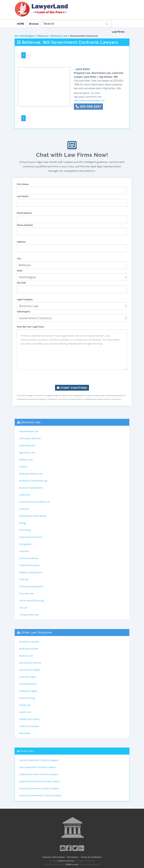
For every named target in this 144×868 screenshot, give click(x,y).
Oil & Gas (24, 579)
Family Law (25, 705)
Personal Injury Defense (31, 586)
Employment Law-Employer (33, 516)
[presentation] (72, 377)
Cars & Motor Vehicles (30, 663)
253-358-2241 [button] (88, 106)
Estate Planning (27, 698)
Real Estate (25, 733)
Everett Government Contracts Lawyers (39, 760)
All (16, 36)
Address (21, 242)
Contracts (24, 509)
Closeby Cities (27, 751)
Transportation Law (29, 615)
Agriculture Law (27, 452)
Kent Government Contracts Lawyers (38, 767)
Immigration (25, 544)
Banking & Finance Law (31, 474)
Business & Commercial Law (33, 481)
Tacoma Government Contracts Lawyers (39, 788)
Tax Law (23, 608)
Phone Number (25, 225)
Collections (25, 495)
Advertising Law (27, 445)
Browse (34, 24)
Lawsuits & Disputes (29, 726)
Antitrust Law (26, 460)
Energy (23, 523)
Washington (28, 36)
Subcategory (24, 311)
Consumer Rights (28, 677)
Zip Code (21, 283)
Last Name (23, 196)
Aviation (23, 467)
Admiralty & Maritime (30, 438)
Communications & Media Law (34, 502)
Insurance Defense (29, 558)
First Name (23, 184)
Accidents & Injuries (29, 642)
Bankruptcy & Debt (29, 649)
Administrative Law (29, 431)
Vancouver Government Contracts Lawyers (41, 795)
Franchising (25, 530)
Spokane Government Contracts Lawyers (40, 781)
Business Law (59, 36)
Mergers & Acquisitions (31, 572)
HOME (21, 24)
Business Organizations (31, 488)
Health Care (25, 712)
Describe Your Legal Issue (30, 327)
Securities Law (26, 593)
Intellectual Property (29, 565)
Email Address (24, 213)
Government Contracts (31, 537)
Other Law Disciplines (37, 632)
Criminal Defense (28, 684)
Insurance (24, 551)
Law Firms (119, 32)
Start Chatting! (72, 388)
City (19, 258)
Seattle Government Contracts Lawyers (39, 774)
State (20, 271)
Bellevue (43, 36)
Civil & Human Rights (30, 670)
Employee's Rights (28, 691)
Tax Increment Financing (31, 601)
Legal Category (25, 299)
